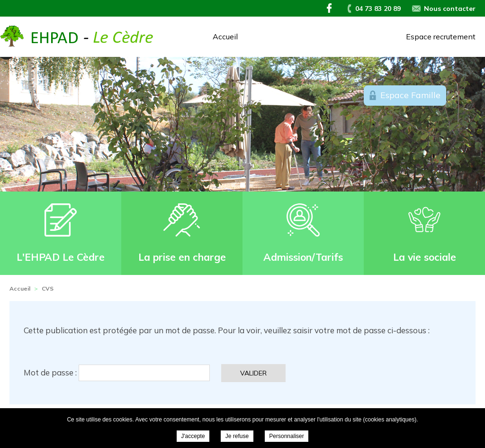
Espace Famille (410, 95)
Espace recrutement (441, 37)
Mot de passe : (117, 372)
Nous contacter (450, 9)
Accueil (225, 37)
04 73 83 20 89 (378, 9)
